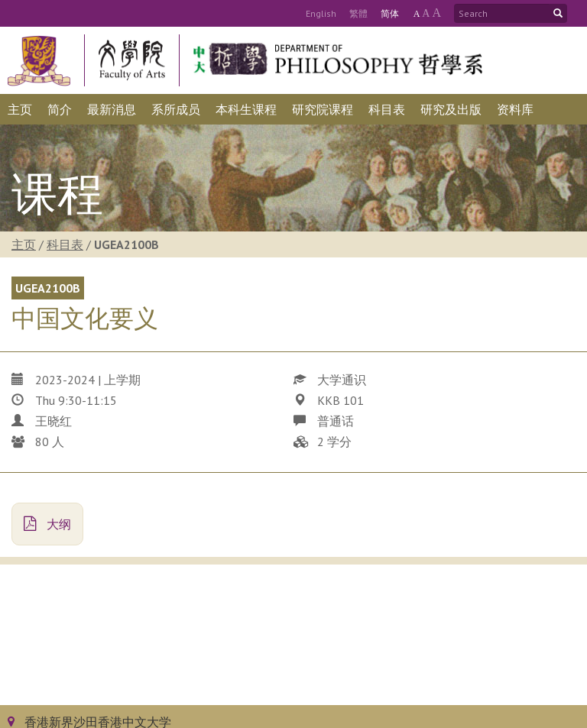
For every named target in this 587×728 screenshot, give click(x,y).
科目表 (65, 244)
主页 (24, 244)
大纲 (47, 524)
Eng (321, 13)
